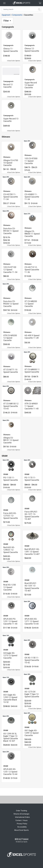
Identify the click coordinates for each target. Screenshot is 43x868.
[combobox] (21, 9)
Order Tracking (21, 811)
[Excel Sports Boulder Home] (22, 3)
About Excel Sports (21, 830)
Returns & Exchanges (21, 814)
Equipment (6, 15)
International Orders (22, 817)
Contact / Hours (21, 820)
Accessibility (22, 827)
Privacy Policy (22, 824)
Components (17, 15)
